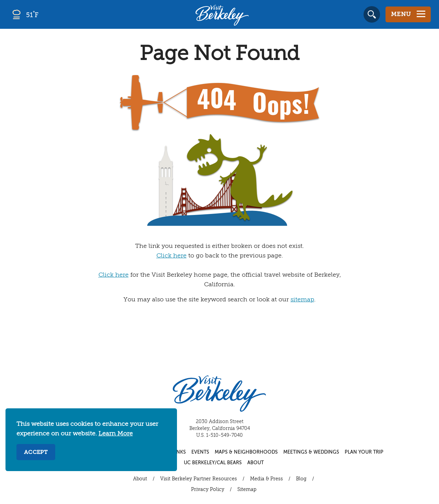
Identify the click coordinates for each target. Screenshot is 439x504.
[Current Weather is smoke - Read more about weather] (44, 14)
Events (200, 452)
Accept (36, 453)
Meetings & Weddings (311, 452)
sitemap (302, 300)
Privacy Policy (208, 490)
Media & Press (266, 479)
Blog (301, 479)
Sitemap (247, 490)
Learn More (116, 434)
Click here (171, 256)
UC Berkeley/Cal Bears (213, 463)
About (256, 463)
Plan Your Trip (364, 452)
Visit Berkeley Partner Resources (199, 479)
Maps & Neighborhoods (246, 452)
